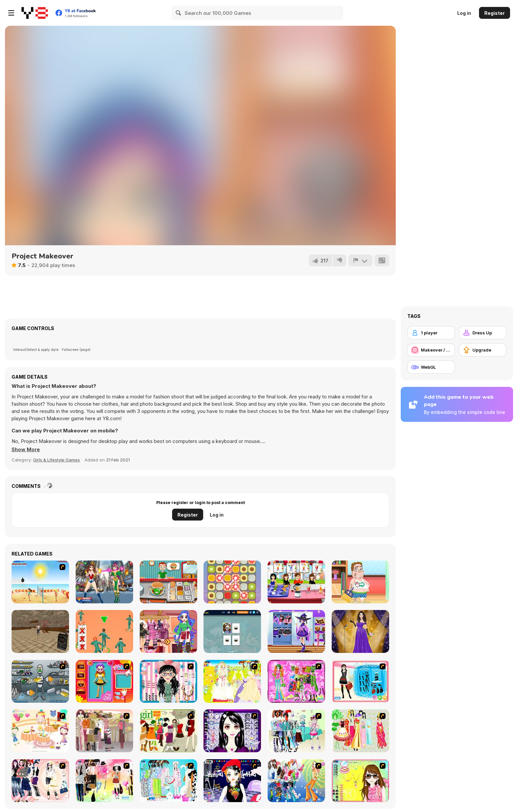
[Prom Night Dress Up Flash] (360, 631)
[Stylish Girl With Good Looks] (232, 781)
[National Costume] (360, 731)
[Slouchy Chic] (104, 781)
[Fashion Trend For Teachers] (104, 731)
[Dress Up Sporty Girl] (40, 781)
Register (495, 13)
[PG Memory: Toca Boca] (232, 631)
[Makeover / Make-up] (431, 350)
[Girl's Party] (40, 731)
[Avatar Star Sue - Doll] (104, 681)
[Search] (179, 13)
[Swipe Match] (232, 582)
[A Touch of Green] (296, 681)
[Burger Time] (168, 582)
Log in (464, 13)
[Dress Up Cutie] (168, 681)
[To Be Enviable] (360, 781)
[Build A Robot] (40, 681)
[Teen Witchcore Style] (296, 631)
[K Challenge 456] (104, 631)
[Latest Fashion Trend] (296, 781)
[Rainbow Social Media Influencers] (168, 631)
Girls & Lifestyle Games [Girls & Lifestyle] (56, 460)
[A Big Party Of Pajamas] (168, 781)
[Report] (360, 260)
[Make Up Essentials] (232, 731)
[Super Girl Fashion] (168, 731)
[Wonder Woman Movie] (104, 582)
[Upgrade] (483, 350)
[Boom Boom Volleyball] (40, 582)
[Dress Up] (483, 333)
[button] (26, 450)
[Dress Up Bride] (232, 681)
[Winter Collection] (296, 731)
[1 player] (431, 333)
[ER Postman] (360, 582)
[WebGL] (431, 367)
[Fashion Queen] (360, 681)
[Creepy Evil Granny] (40, 631)
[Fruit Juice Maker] (296, 582)
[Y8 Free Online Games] (35, 13)
